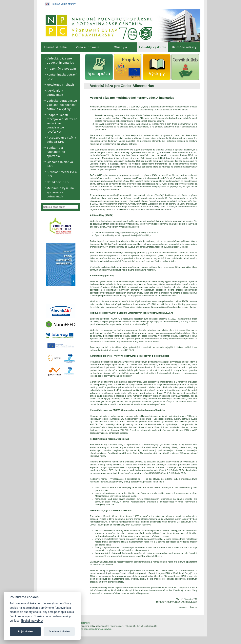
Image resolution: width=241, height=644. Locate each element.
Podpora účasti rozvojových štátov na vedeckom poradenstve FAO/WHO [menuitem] (62, 123)
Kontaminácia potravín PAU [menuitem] (63, 77)
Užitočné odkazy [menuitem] (184, 47)
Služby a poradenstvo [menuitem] (121, 49)
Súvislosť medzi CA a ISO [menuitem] (62, 174)
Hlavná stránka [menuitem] (56, 47)
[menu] (61, 127)
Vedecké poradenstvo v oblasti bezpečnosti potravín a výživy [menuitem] (62, 105)
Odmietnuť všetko (59, 631)
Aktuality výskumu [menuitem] (152, 47)
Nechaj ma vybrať (32, 621)
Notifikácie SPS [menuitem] (58, 182)
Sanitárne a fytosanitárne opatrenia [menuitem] (56, 152)
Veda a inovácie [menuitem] (88, 47)
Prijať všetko (25, 631)
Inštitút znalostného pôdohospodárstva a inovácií (88, 629)
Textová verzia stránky (64, 4)
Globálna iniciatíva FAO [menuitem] (60, 164)
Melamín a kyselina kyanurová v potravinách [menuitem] (60, 192)
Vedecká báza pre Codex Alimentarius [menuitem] (60, 61)
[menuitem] (56, 47)
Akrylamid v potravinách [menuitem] (55, 93)
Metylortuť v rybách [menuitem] (60, 85)
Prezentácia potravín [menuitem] (61, 69)
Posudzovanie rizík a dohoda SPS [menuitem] (61, 140)
